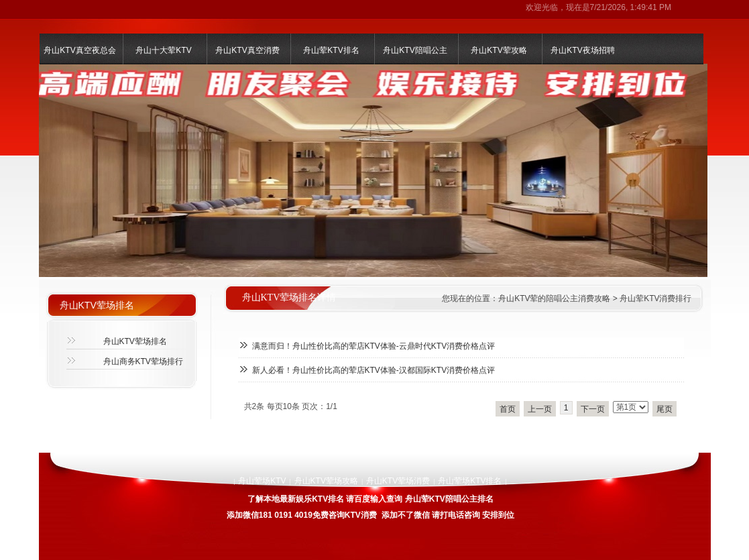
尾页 (665, 409)
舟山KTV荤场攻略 (326, 481)
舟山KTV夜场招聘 (582, 50)
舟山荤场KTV (262, 481)
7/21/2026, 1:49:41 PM (631, 7)
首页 (508, 409)
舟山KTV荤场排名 (135, 341)
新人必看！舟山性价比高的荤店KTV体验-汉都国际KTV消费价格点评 (374, 370)
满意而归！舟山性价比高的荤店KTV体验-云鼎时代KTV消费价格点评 (374, 346)
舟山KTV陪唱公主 (415, 50)
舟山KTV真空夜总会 (79, 50)
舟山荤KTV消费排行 (655, 298)
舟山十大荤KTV (163, 50)
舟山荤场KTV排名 (470, 481)
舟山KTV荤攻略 (499, 50)
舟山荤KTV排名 (331, 50)
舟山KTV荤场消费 (398, 481)
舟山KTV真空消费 (247, 50)
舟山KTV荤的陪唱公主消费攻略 (554, 298)
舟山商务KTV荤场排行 (143, 361)
